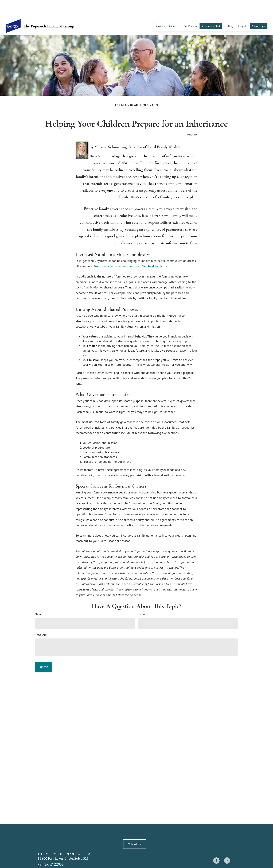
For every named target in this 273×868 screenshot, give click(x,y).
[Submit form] (44, 650)
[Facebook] (216, 843)
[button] (160, 9)
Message (41, 617)
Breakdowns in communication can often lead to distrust (131, 249)
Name (39, 597)
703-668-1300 (52, 862)
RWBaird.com (135, 827)
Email (142, 597)
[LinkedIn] (227, 843)
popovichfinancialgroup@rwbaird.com (67, 857)
